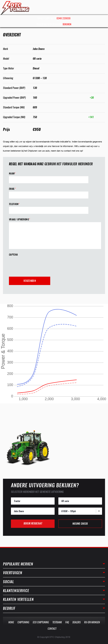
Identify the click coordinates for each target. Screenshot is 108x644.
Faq (67, 622)
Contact (52, 629)
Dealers (77, 622)
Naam (12, 174)
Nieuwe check (80, 524)
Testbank (57, 622)
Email (12, 189)
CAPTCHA (13, 255)
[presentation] (39, 265)
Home (11, 622)
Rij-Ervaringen (92, 622)
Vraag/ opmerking (19, 219)
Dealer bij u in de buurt (54, 24)
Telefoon (14, 204)
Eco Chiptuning (41, 622)
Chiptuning (23, 622)
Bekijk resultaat (33, 523)
